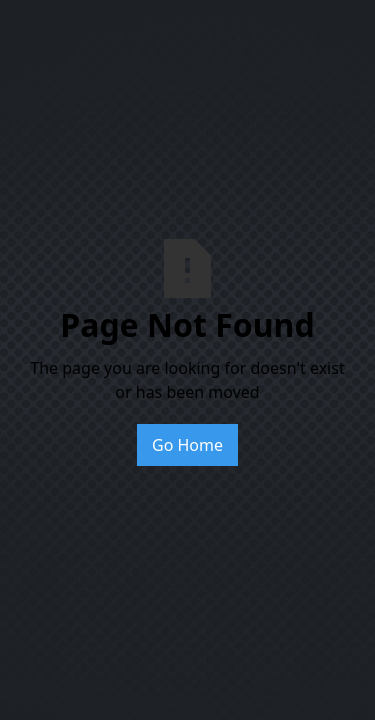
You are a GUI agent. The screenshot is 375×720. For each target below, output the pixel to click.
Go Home (187, 445)
